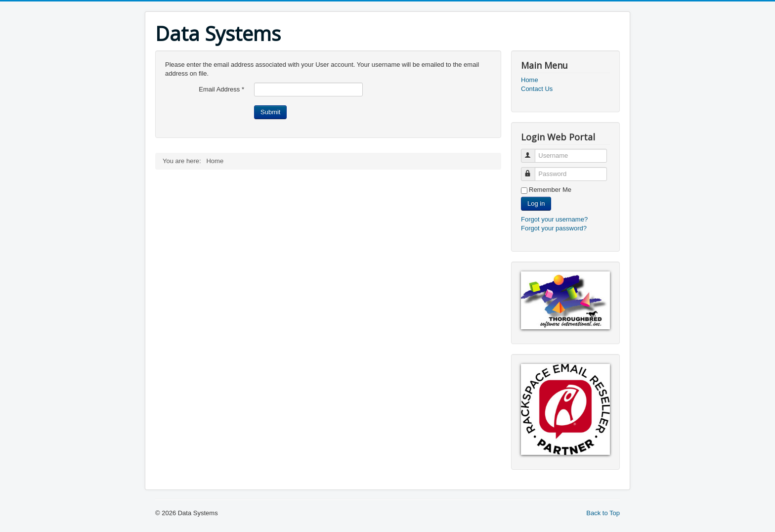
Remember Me (550, 190)
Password (533, 170)
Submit (270, 112)
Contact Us (537, 89)
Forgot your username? (554, 219)
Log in (536, 203)
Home (530, 80)
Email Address (221, 89)
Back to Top (603, 513)
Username (533, 152)
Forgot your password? (554, 228)
